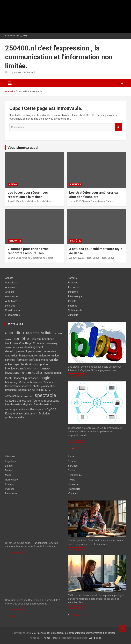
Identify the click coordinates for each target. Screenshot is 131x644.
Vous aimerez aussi (23, 148)
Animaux (10, 287)
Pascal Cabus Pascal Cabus (36, 201)
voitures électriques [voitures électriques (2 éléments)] (31, 409)
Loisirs (9, 466)
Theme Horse (50, 638)
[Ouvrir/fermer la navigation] (10, 83)
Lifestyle (10, 457)
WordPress (95, 638)
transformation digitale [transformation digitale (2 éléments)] (19, 404)
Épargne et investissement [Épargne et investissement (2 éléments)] (21, 414)
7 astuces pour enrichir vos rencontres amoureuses (28, 251)
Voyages (73, 493)
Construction (12, 310)
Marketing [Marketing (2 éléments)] (11, 382)
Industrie (73, 292)
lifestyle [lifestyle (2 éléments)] (33, 378)
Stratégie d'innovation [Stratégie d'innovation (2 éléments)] (18, 401)
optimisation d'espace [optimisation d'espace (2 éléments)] (40, 382)
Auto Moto (11, 301)
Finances (76, 184)
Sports (72, 470)
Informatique (75, 296)
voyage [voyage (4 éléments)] (51, 409)
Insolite (72, 301)
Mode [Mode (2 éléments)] (22, 382)
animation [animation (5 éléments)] (14, 333)
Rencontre (15, 241)
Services (73, 466)
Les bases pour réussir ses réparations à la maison (28, 195)
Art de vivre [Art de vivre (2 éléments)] (32, 333)
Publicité (10, 489)
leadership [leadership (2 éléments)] (20, 378)
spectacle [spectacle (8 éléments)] (45, 395)
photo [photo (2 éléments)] (36, 386)
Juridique (73, 315)
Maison (13, 184)
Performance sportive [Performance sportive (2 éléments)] (18, 386)
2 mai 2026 (75, 201)
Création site (75, 310)
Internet (72, 306)
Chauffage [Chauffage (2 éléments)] (25, 343)
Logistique (11, 461)
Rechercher (118, 127)
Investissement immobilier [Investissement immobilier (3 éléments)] (24, 373)
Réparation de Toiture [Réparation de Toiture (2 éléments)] (31, 390)
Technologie (75, 475)
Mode (8, 475)
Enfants (72, 278)
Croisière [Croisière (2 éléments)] (39, 343)
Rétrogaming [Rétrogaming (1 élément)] (50, 390)
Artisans (10, 292)
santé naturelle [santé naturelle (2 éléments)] (14, 396)
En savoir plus (77, 376)
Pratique (10, 484)
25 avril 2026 (76, 258)
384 (76, 448)
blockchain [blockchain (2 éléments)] (11, 343)
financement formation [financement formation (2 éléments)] (32, 356)
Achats (9, 278)
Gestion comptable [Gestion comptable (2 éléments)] (37, 364)
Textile (72, 480)
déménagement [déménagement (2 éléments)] (34, 347)
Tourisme (73, 484)
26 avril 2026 (14, 258)
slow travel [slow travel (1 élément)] (29, 396)
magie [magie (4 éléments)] (45, 378)
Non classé (11, 480)
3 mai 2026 (14, 201)
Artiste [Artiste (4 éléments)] (46, 333)
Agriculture (11, 283)
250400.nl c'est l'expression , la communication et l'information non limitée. (59, 57)
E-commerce (12, 315)
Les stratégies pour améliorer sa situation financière (93, 195)
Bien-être (76, 241)
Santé (71, 457)
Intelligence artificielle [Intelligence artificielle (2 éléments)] (18, 369)
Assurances (12, 296)
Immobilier (74, 287)
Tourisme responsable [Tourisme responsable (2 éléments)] (46, 401)
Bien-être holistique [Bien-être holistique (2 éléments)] (42, 339)
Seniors (72, 461)
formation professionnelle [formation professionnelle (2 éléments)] (32, 360)
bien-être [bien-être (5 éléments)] (21, 339)
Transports (74, 489)
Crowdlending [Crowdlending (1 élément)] (51, 344)
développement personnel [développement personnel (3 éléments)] (24, 351)
